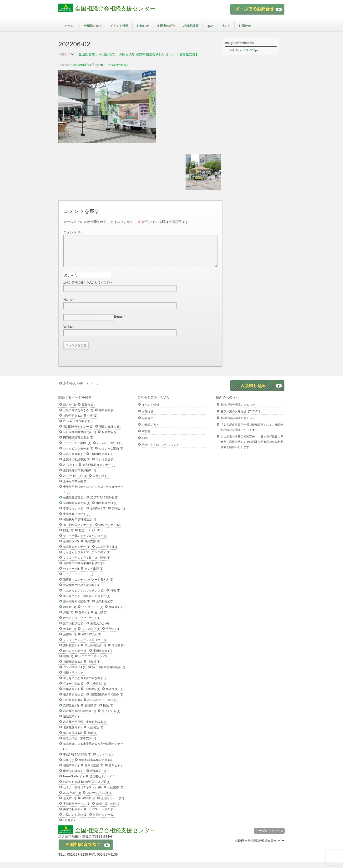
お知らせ (143, 26)
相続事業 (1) (71, 771)
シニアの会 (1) (91, 635)
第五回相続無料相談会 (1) (109, 673)
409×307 (249, 50)
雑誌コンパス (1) (90, 536)
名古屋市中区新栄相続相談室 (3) (84, 569)
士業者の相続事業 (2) (77, 465)
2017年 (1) (70, 471)
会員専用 (148, 424)
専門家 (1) (112, 635)
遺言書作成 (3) (72, 739)
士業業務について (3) (77, 520)
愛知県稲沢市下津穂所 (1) (80, 476)
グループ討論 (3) (74, 689)
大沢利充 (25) (105, 607)
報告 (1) (115, 596)
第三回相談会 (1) (95, 651)
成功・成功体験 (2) (108, 809)
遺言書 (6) (118, 651)
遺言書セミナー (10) (103, 782)
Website (69, 332)
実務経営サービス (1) (77, 809)
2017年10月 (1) (91, 640)
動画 (145, 444)
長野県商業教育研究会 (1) (80, 438)
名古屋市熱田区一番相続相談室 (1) (85, 728)
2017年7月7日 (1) (107, 552)
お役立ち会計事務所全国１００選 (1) (87, 788)
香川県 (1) (101, 618)
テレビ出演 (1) (94, 574)
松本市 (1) (70, 635)
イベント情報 (119, 26)
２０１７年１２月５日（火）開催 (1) (87, 563)
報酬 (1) (68, 662)
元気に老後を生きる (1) (78, 416)
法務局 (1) (70, 640)
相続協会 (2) (107, 416)
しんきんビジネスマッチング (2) (84, 596)
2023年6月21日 (84, 65)
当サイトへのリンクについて (161, 450)
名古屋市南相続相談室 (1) (80, 717)
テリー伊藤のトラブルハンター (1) (85, 542)
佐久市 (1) (70, 804)
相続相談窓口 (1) (107, 509)
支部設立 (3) (71, 711)
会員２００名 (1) (74, 460)
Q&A (210, 26)
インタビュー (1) (92, 613)
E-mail (119, 322)
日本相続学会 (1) (101, 460)
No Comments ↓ (118, 65)
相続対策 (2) (110, 438)
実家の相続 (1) (72, 815)
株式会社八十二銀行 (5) (102, 706)
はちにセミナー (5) (75, 656)
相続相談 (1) (95, 733)
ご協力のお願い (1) (75, 820)
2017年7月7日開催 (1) (104, 503)
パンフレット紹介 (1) (101, 815)
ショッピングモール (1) (78, 454)
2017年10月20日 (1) (110, 449)
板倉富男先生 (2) (74, 700)
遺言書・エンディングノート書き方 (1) (88, 585)
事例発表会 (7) (102, 656)
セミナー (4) (71, 574)
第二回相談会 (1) (74, 629)
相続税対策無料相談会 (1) (80, 525)
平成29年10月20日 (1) (77, 760)
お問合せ (245, 26)
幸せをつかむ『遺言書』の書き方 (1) (87, 602)
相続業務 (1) (115, 793)
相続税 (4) (70, 613)
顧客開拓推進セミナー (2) (99, 471)
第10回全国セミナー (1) (78, 531)
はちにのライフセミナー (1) (81, 624)
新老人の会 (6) (100, 629)
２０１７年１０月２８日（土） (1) (85, 646)
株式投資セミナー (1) (77, 552)
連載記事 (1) (71, 722)
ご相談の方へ (151, 430)
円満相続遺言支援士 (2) (78, 443)
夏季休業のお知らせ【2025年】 (241, 417)
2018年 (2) (88, 804)
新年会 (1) (115, 771)
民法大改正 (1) (115, 695)
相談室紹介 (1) (72, 421)
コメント (72, 232)
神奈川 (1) (94, 667)
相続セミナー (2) (110, 531)
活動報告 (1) (92, 695)
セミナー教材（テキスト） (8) (82, 793)
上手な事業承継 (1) (75, 487)
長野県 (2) (91, 711)
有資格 (146, 437)
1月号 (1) (69, 826)
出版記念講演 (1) (74, 777)
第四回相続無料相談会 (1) (107, 700)
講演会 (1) (118, 514)
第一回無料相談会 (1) (77, 607)
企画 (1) (92, 421)
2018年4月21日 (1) (75, 482)
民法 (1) (108, 711)
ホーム (69, 26)
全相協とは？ (93, 26)
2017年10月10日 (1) (99, 799)
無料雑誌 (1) (71, 651)
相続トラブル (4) (74, 678)
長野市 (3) (88, 410)
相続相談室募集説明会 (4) (95, 766)
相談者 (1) (115, 613)
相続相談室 (191, 26)
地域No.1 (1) (98, 514)
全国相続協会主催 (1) (77, 509)
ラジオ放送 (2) (105, 465)
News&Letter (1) (73, 782)
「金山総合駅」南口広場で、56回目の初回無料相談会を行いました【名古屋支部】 (137, 54)
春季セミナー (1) (74, 514)
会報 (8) (68, 766)
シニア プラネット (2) (93, 662)
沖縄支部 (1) (92, 547)
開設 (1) (68, 536)
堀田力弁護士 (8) (110, 432)
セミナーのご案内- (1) (77, 449)
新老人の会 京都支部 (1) (80, 744)
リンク (226, 26)
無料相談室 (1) (94, 771)
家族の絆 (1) (101, 482)
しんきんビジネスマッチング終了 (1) (87, 558)
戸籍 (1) (68, 618)
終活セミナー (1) (104, 820)
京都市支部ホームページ (81, 389)
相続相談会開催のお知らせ (238, 410)
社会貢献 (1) (98, 689)
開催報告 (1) (98, 777)
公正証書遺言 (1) (74, 503)
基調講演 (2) (71, 547)
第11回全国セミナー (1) (78, 432)
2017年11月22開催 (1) (77, 427)
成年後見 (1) (71, 695)
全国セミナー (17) (113, 804)
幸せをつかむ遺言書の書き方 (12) (85, 684)
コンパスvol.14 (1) (75, 673)
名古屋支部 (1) (72, 733)
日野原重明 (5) (72, 706)
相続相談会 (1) (72, 667)
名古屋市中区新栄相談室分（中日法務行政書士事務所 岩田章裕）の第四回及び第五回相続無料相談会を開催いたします (252, 448)
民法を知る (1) (111, 717)
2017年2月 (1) (72, 799)
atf (101, 65)
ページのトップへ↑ (269, 836)
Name (68, 305)
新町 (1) (92, 739)
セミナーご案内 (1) (111, 454)
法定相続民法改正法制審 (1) (81, 591)
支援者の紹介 (166, 26)
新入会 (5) (70, 410)
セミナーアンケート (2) (78, 580)
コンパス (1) (105, 760)
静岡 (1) (84, 618)
